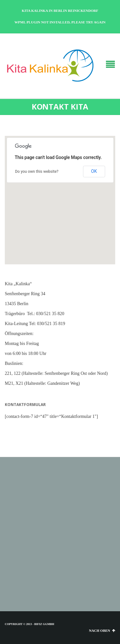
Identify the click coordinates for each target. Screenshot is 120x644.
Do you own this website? (37, 172)
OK (94, 171)
